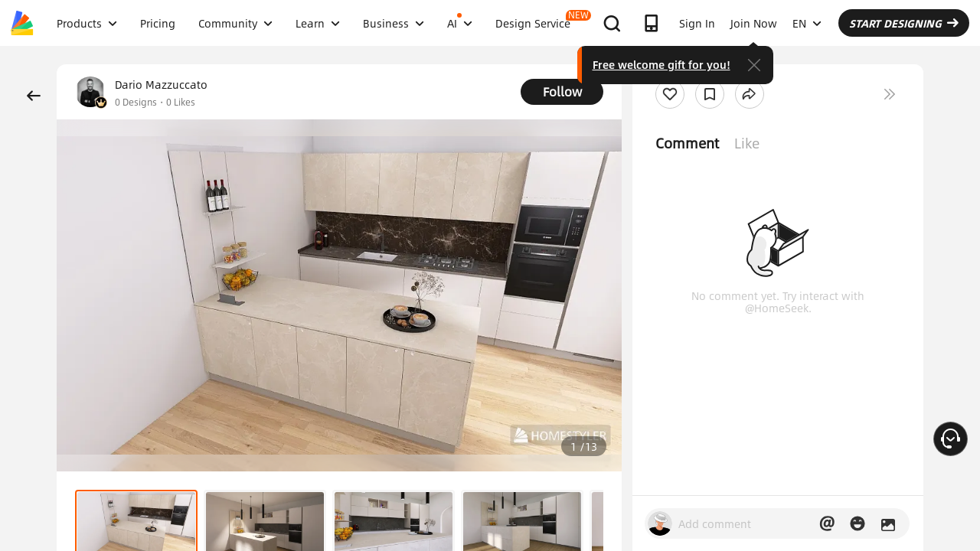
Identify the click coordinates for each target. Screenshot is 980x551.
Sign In (697, 23)
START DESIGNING (904, 23)
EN (807, 23)
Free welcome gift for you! (661, 64)
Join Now (754, 23)
